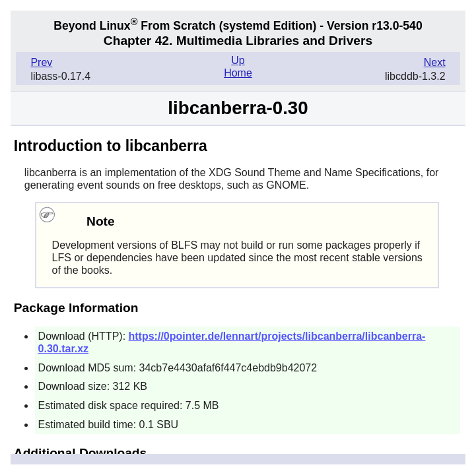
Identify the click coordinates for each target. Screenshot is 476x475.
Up (238, 60)
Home (238, 73)
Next (435, 62)
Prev (41, 62)
